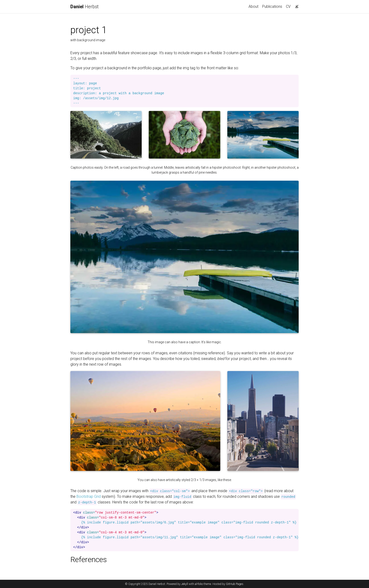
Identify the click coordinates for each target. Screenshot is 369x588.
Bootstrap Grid (89, 496)
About (253, 6)
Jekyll (185, 584)
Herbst (84, 7)
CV (288, 6)
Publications (272, 6)
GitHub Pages (235, 584)
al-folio (199, 584)
